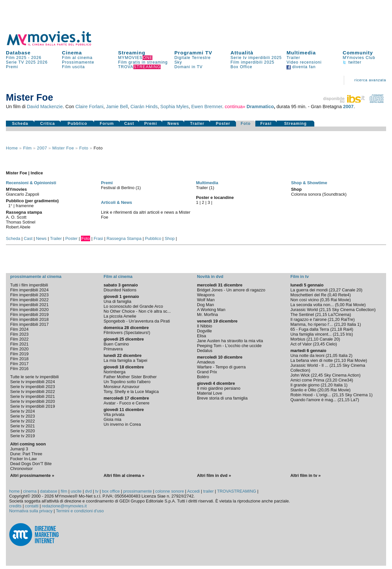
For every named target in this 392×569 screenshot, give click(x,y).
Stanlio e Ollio (303, 390)
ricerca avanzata (370, 80)
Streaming (132, 53)
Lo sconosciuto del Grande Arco (133, 306)
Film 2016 (19, 369)
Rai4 (347, 329)
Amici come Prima (307, 380)
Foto (246, 124)
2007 (348, 107)
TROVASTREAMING (236, 491)
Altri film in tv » (305, 475)
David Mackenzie (45, 107)
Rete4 (344, 295)
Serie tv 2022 (22, 421)
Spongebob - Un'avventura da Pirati (137, 321)
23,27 (336, 290)
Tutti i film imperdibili (29, 285)
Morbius (298, 339)
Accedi (193, 491)
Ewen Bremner (206, 107)
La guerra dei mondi (309, 290)
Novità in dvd (210, 276)
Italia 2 (345, 355)
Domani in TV (188, 67)
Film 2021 (19, 344)
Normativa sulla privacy (31, 511)
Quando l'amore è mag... (313, 400)
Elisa (202, 336)
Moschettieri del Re (308, 295)
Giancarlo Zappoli (23, 194)
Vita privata (114, 414)
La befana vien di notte (312, 360)
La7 (354, 400)
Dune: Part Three (26, 454)
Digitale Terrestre (193, 58)
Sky (178, 62)
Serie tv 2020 (22, 431)
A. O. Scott (16, 217)
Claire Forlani (89, 107)
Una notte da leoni (307, 355)
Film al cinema (77, 58)
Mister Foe (63, 148)
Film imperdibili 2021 (29, 305)
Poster (223, 124)
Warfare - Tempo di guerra (221, 367)
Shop (169, 238)
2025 (31, 62)
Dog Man (206, 305)
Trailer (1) (205, 188)
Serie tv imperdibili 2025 (256, 58)
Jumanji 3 (19, 449)
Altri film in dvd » (214, 475)
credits (15, 506)
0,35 (326, 300)
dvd (88, 491)
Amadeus (206, 362)
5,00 (340, 305)
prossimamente (137, 491)
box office (111, 491)
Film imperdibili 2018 (29, 319)
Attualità (242, 53)
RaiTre (347, 319)
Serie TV (15, 62)
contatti (32, 506)
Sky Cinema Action (341, 375)
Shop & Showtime (309, 183)
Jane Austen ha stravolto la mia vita (230, 341)
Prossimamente (78, 62)
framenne (25, 206)
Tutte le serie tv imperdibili (34, 377)
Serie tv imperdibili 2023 (33, 387)
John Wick (300, 375)
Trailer (293, 58)
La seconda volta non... (312, 305)
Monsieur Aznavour (122, 387)
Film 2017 (19, 364)
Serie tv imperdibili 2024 (33, 382)
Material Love (210, 393)
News (173, 124)
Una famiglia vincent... (311, 334)
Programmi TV (193, 53)
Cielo (331, 344)
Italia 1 (353, 324)
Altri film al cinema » (124, 475)
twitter (352, 62)
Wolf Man (206, 300)
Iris (349, 334)
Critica (48, 124)
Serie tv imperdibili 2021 (33, 396)
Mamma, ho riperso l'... (312, 324)
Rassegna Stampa (124, 238)
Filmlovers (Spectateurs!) (127, 333)
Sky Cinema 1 (358, 395)
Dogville (205, 331)
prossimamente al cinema (36, 276)
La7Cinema (339, 314)
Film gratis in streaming (143, 62)
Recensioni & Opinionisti (31, 183)
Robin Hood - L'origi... (311, 395)
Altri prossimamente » (32, 475)
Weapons (206, 295)
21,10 (313, 339)
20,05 (324, 390)
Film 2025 (16, 58)
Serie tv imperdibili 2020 (33, 401)
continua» (235, 107)
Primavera (113, 349)
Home (12, 148)
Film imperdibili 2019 (29, 314)
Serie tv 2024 (22, 411)
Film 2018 (19, 359)
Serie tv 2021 (22, 426)
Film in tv (300, 276)
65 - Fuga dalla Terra (310, 329)
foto (84, 148)
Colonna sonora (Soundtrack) (319, 194)
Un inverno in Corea (122, 424)
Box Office (241, 67)
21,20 (334, 319)
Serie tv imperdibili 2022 (33, 392)
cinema (30, 491)
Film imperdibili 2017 (29, 324)
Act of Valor (301, 344)
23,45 (320, 344)
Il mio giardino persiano (219, 388)
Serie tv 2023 (22, 416)
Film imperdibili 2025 (252, 62)
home (14, 491)
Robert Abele (18, 227)
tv (97, 491)
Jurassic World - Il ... (309, 365)
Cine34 (345, 380)
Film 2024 (19, 329)
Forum (107, 124)
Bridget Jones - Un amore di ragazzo (231, 290)
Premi (12, 67)
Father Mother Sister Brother (130, 377)
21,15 (326, 310)
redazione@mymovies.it (64, 506)
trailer (208, 491)
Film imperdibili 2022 (29, 300)
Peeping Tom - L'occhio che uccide (229, 346)
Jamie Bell (117, 107)
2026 (36, 58)
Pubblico (77, 124)
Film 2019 (19, 354)
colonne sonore (170, 491)
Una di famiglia (118, 301)
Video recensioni (304, 62)
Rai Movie (340, 300)
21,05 (332, 355)
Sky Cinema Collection (353, 310)
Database (18, 53)
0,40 (333, 295)
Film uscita (73, 67)
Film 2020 (19, 349)
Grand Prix (207, 372)
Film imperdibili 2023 (29, 295)
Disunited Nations (120, 290)
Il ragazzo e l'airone (309, 319)
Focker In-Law (23, 459)
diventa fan (301, 67)
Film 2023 (19, 334)
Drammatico (260, 107)
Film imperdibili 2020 (29, 310)
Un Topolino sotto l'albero (127, 382)
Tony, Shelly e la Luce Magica (131, 392)
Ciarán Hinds (144, 107)
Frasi (266, 124)
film (27, 148)
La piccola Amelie (120, 316)
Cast (129, 124)
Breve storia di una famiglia (222, 398)
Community (358, 53)
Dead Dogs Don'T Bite (31, 464)
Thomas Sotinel (21, 222)
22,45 (318, 375)
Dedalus (205, 351)
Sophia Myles (174, 107)
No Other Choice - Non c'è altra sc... (137, 311)
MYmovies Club (359, 58)
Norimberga (115, 372)
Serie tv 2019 (22, 436)
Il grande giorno (305, 385)
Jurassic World (304, 310)
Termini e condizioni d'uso (80, 511)
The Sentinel (302, 314)
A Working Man (211, 310)
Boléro (203, 377)
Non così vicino (305, 300)
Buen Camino (116, 344)
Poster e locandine (215, 197)
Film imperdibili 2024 (29, 290)
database (49, 491)
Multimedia (301, 53)
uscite (76, 491)
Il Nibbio (205, 326)
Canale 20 (351, 290)
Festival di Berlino (118, 188)
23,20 (332, 380)
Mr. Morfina (207, 314)
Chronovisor (21, 469)
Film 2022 (19, 339)
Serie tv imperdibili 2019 (33, 406)
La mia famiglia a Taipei (126, 360)
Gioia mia (112, 419)
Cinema (72, 53)
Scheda (20, 124)
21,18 (337, 329)
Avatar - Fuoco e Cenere (127, 403)
